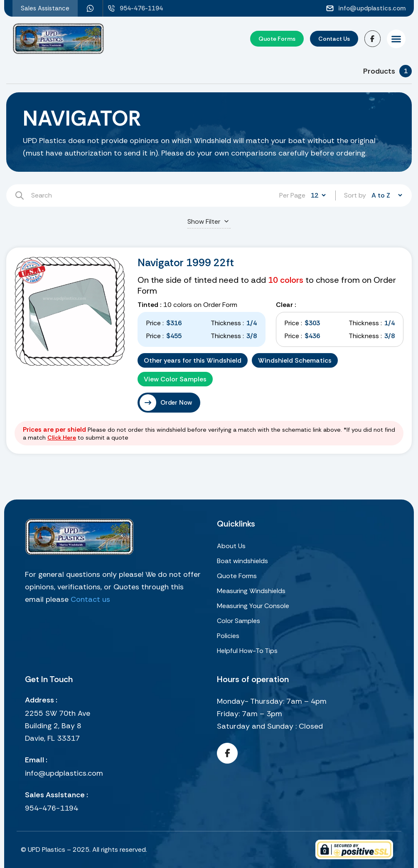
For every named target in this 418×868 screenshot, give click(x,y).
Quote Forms (237, 576)
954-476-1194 (52, 808)
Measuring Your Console (253, 606)
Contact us (90, 599)
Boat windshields (242, 561)
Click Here (62, 438)
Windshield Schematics (295, 360)
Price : (155, 323)
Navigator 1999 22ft (186, 263)
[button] (396, 39)
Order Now (176, 403)
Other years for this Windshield (193, 360)
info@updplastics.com (64, 773)
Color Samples (239, 621)
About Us (231, 546)
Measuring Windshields (251, 591)
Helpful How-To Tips (247, 651)
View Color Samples (175, 379)
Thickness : (227, 323)
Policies (228, 636)
